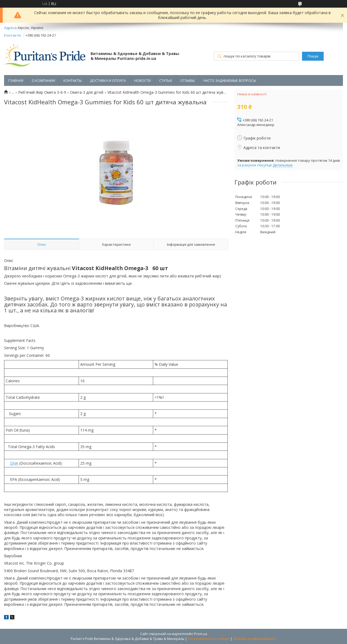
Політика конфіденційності (255, 639)
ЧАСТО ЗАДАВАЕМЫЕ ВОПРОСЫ (229, 80)
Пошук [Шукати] (313, 56)
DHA (14, 463)
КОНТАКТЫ (73, 80)
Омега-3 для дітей (87, 92)
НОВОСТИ (142, 80)
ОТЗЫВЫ (187, 80)
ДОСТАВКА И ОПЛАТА (108, 80)
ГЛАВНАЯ (16, 80)
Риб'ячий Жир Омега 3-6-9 (42, 92)
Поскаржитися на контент (209, 639)
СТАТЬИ (166, 80)
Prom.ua (201, 634)
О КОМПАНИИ (43, 80)
